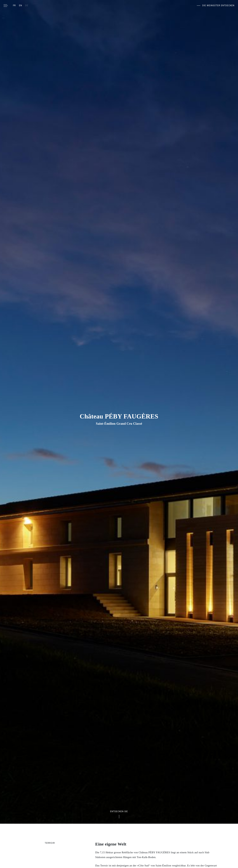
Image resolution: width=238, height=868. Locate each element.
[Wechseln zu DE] (27, 5)
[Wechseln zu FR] (14, 5)
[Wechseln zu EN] (21, 5)
